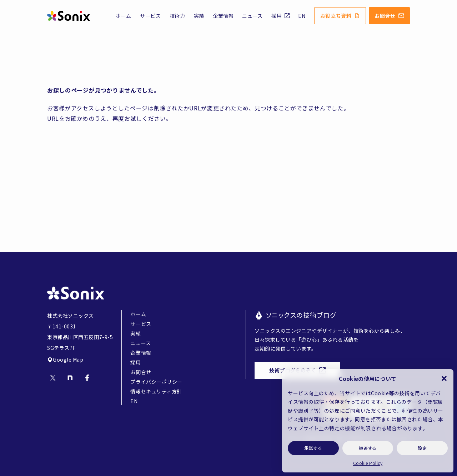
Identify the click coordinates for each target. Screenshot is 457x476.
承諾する (313, 448)
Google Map (65, 360)
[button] (444, 378)
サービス (150, 16)
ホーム (124, 16)
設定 (422, 448)
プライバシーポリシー (156, 382)
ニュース (252, 16)
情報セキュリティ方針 (156, 391)
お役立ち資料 (340, 16)
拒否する (368, 448)
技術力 (177, 16)
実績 (199, 16)
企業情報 (223, 16)
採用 (280, 16)
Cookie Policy (368, 463)
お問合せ (389, 16)
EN (302, 16)
